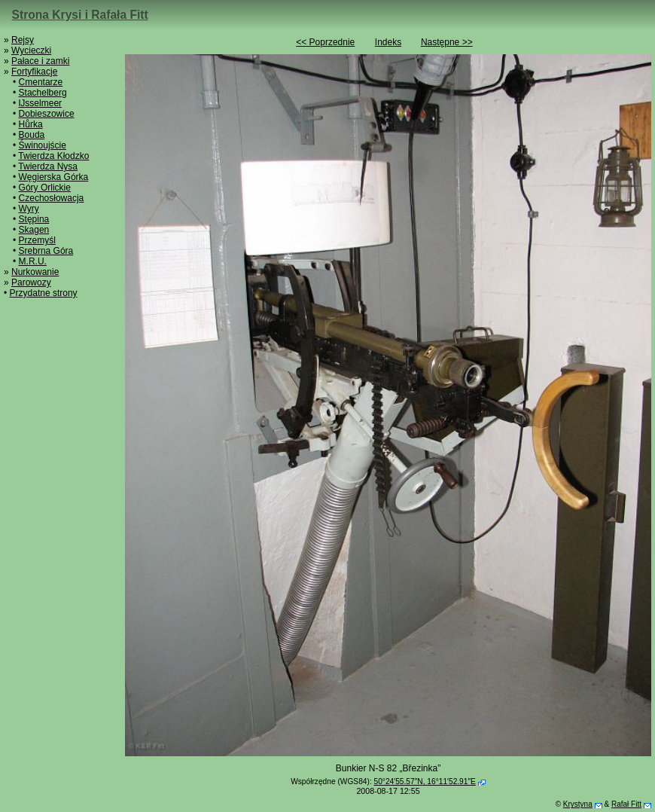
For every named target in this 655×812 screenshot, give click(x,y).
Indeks (388, 42)
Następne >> (447, 42)
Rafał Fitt (626, 804)
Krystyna (578, 804)
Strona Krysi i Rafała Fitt (80, 15)
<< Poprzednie (325, 42)
